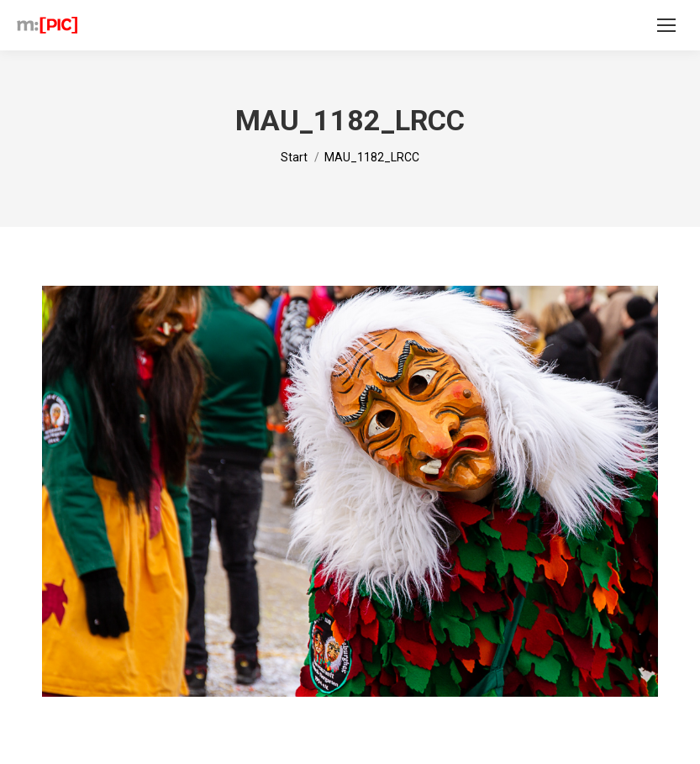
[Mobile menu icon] (666, 25)
